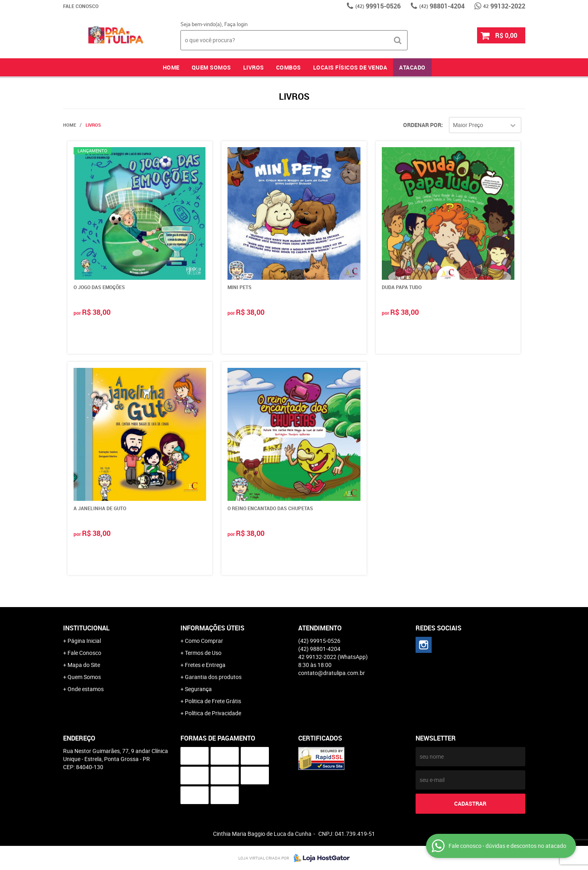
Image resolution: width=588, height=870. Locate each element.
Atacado (412, 67)
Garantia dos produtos (213, 677)
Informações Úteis (212, 628)
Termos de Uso (203, 653)
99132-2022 (504, 6)
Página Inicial (84, 641)
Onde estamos (86, 689)
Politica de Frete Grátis (213, 701)
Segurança (198, 689)
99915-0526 (378, 6)
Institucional (86, 628)
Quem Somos (211, 67)
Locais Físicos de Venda (350, 67)
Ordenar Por (422, 125)
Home (171, 67)
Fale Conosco (81, 6)
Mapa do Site (84, 665)
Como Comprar (204, 641)
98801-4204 (442, 6)
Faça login (236, 24)
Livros (254, 67)
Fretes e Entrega (205, 665)
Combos (289, 67)
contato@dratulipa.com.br (332, 673)
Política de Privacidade (213, 713)
